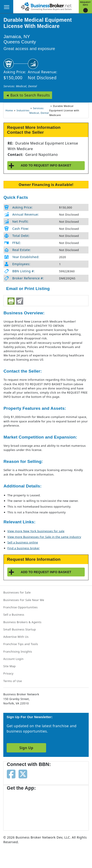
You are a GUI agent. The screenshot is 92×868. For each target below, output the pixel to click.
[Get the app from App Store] (23, 808)
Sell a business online (23, 542)
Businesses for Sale (17, 592)
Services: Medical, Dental (20, 86)
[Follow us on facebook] (11, 773)
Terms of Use (13, 681)
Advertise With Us (16, 637)
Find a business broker (24, 548)
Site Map (9, 666)
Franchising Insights (18, 651)
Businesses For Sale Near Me (24, 600)
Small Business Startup (20, 629)
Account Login (13, 659)
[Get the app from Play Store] (58, 808)
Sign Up (26, 748)
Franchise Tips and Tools (21, 644)
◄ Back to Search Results (28, 95)
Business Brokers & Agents (22, 622)
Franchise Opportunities (21, 607)
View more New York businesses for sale (36, 531)
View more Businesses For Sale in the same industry (44, 537)
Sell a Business (14, 615)
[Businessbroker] (46, 6)
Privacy (8, 673)
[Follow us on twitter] (23, 773)
